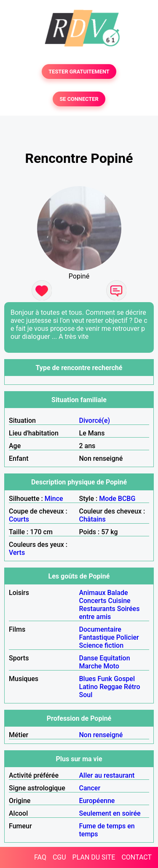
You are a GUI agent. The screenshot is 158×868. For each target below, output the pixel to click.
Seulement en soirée (110, 813)
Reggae (111, 687)
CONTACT (137, 857)
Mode (108, 499)
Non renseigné (101, 735)
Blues (88, 679)
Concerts (93, 601)
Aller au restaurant (107, 775)
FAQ (40, 857)
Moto (111, 666)
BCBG (127, 499)
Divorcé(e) (95, 420)
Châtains (92, 519)
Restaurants (97, 609)
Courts (19, 519)
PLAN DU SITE (94, 857)
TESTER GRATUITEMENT (79, 72)
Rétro (132, 687)
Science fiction (102, 645)
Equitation (115, 658)
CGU (59, 857)
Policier (128, 637)
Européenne (97, 801)
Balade (117, 593)
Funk (105, 679)
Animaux (92, 593)
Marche (91, 666)
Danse (89, 658)
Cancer (90, 788)
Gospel (124, 679)
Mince (54, 499)
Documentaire (100, 629)
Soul (86, 695)
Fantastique (97, 637)
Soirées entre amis (110, 613)
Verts (17, 553)
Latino (89, 687)
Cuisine (119, 601)
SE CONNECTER (79, 99)
